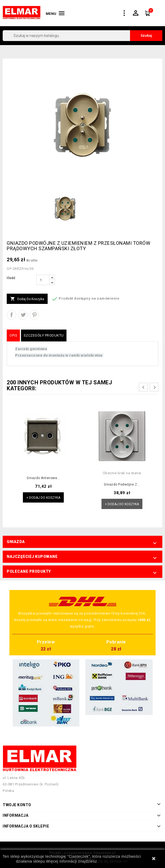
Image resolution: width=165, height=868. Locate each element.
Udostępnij (11, 315)
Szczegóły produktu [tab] (44, 335)
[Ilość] (43, 280)
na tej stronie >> (113, 861)
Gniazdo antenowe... (43, 478)
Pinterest (34, 315)
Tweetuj (23, 315)
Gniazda (16, 542)
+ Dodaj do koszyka (43, 498)
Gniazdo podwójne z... (122, 484)
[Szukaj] (82, 36)
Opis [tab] (13, 335)
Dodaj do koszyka (27, 299)
